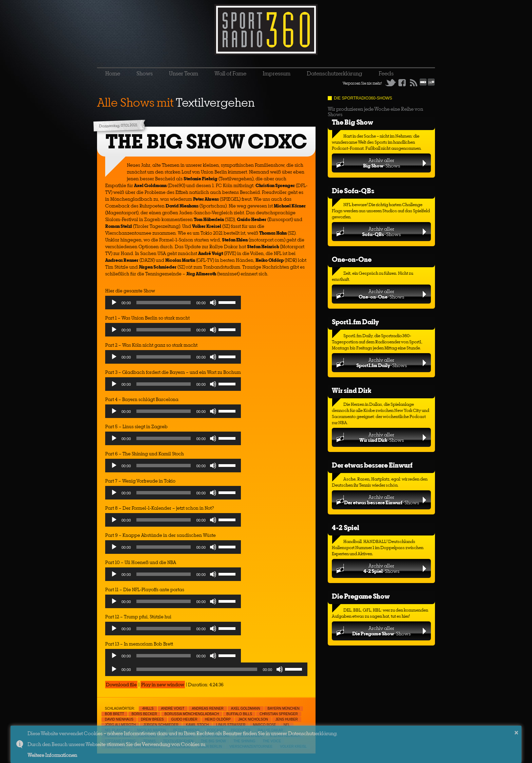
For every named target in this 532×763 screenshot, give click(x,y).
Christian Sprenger (279, 714)
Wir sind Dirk (351, 390)
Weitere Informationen (52, 755)
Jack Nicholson (253, 719)
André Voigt (173, 708)
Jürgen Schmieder (161, 725)
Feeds (386, 73)
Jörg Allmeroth (120, 725)
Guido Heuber (184, 719)
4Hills (148, 708)
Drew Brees (152, 719)
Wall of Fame (230, 73)
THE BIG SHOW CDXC (206, 141)
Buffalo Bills (239, 714)
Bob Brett (115, 714)
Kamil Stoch (197, 725)
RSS (414, 83)
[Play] (114, 303)
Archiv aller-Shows (382, 163)
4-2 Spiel (345, 528)
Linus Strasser (231, 725)
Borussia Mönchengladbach (192, 714)
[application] (173, 304)
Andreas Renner (207, 708)
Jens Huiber (287, 719)
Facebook (402, 83)
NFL (287, 725)
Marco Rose (264, 725)
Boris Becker (144, 714)
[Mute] (213, 303)
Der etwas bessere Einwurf (372, 465)
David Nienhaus (119, 719)
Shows (145, 73)
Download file (121, 685)
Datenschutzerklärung (335, 73)
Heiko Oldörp (218, 719)
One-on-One (352, 259)
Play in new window (163, 685)
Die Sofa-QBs (353, 191)
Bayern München (284, 708)
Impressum (277, 73)
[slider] (164, 303)
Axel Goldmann (246, 708)
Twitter (391, 83)
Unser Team (184, 73)
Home (113, 73)
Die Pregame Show (361, 596)
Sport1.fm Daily (355, 322)
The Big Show (353, 122)
